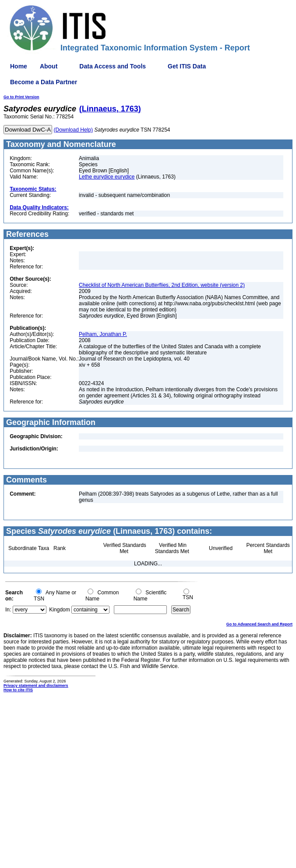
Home (19, 66)
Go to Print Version (21, 97)
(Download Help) (73, 130)
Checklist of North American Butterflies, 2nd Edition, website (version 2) (162, 285)
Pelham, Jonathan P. (103, 334)
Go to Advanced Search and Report (259, 624)
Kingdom (59, 610)
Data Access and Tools (113, 66)
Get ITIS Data (187, 66)
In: (8, 610)
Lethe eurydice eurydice (107, 177)
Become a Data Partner (44, 82)
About (49, 66)
